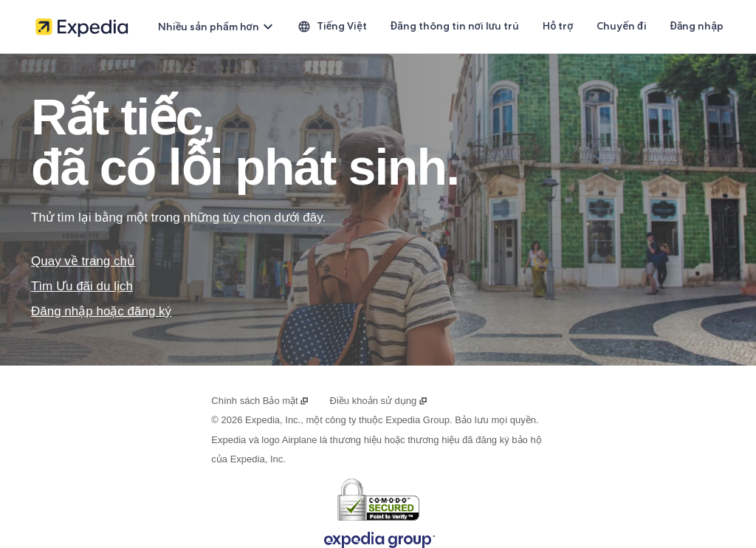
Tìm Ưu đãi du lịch (82, 286)
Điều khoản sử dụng (379, 401)
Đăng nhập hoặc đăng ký (101, 311)
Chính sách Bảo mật (260, 401)
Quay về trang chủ (83, 261)
